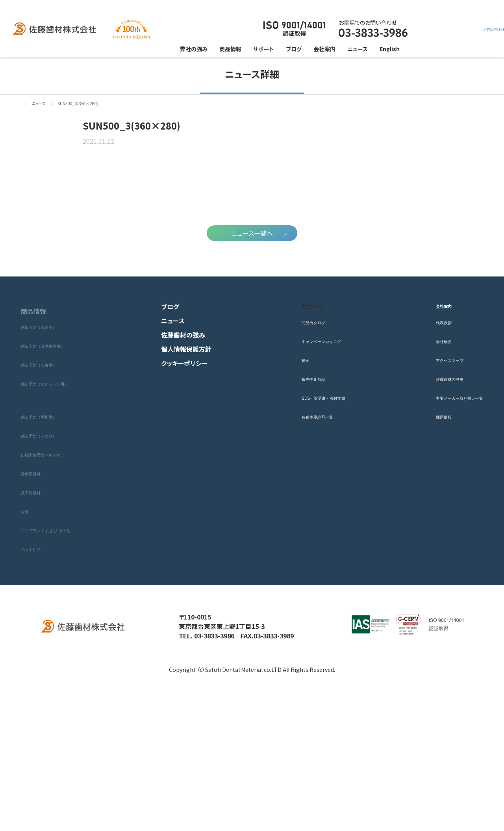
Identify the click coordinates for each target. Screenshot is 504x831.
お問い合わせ (427, 29)
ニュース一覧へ (252, 361)
